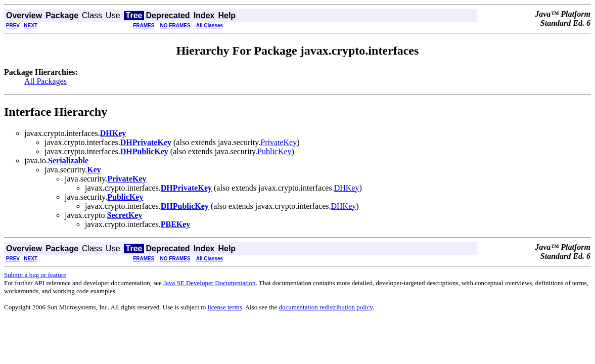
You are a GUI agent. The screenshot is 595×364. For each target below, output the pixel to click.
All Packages (45, 81)
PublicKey (274, 151)
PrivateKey (279, 142)
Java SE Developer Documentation (209, 283)
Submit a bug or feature (35, 275)
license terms (225, 307)
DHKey (347, 188)
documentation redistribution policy (325, 307)
